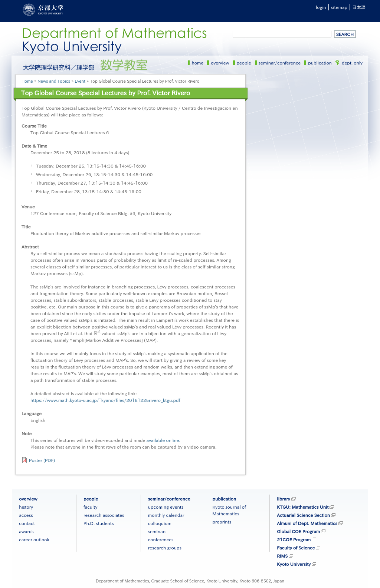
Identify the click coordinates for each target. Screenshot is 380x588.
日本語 (359, 7)
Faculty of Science (296, 548)
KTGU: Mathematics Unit (303, 507)
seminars (157, 531)
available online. (163, 440)
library (283, 499)
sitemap (339, 7)
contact (27, 523)
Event (80, 81)
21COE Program (294, 539)
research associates (104, 515)
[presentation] (97, 333)
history (26, 507)
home (197, 63)
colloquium (160, 523)
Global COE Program (298, 531)
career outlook (34, 539)
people (244, 63)
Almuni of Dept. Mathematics (307, 523)
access (26, 515)
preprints (222, 522)
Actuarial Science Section (303, 515)
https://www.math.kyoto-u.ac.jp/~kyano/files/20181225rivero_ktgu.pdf (105, 400)
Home (27, 81)
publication (320, 63)
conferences (161, 539)
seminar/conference (280, 63)
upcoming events (166, 507)
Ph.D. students (99, 523)
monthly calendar (166, 515)
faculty (90, 507)
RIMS (282, 556)
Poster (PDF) (42, 460)
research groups (165, 548)
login (321, 7)
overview (220, 63)
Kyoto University (294, 564)
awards (26, 531)
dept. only (352, 63)
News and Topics (54, 81)
